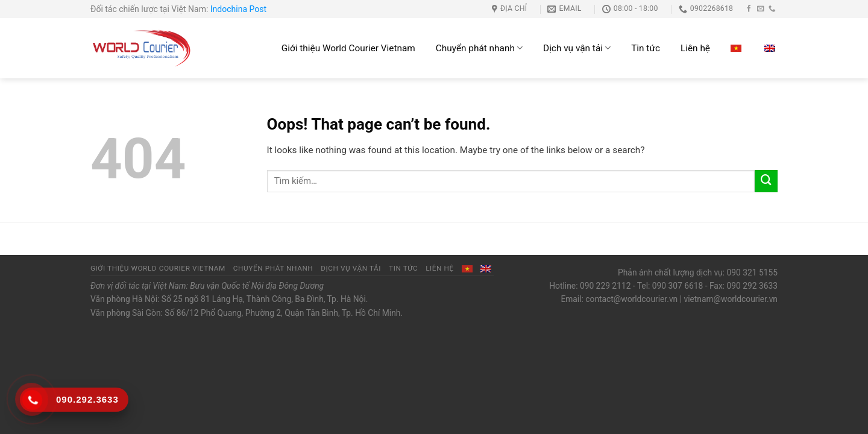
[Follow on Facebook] (749, 9)
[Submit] (766, 181)
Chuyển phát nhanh (479, 48)
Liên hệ (695, 48)
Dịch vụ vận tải (577, 48)
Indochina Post (238, 9)
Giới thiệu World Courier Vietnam (348, 48)
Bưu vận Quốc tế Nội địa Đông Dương (257, 286)
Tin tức (646, 48)
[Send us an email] (761, 9)
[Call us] (772, 9)
